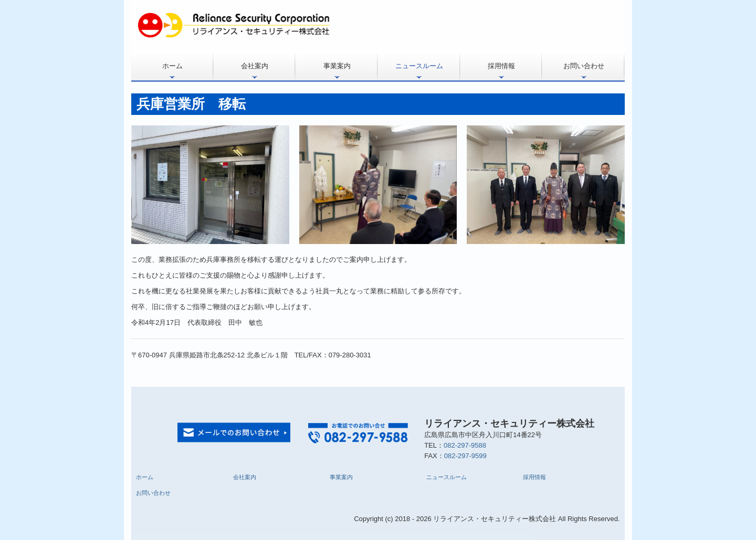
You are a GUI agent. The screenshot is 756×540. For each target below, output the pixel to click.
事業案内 (337, 66)
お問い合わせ (584, 66)
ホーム (172, 66)
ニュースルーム (419, 66)
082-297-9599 (465, 456)
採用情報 (501, 66)
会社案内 (255, 66)
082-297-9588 (465, 445)
